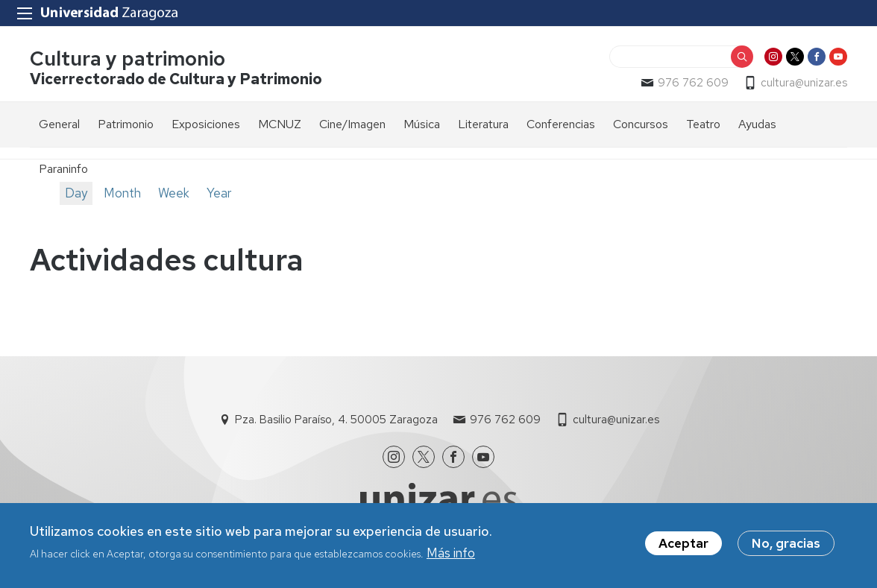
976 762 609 (693, 83)
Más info (451, 557)
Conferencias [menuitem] (561, 124)
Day (76, 193)
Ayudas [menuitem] (757, 124)
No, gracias (786, 547)
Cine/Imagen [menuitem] (352, 124)
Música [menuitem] (422, 124)
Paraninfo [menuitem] (63, 169)
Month (122, 193)
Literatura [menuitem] (483, 124)
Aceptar (683, 547)
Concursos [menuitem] (641, 124)
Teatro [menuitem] (703, 124)
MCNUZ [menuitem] (280, 124)
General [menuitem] (59, 124)
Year (219, 193)
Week (174, 193)
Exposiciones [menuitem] (206, 124)
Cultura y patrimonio (128, 59)
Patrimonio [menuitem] (126, 124)
